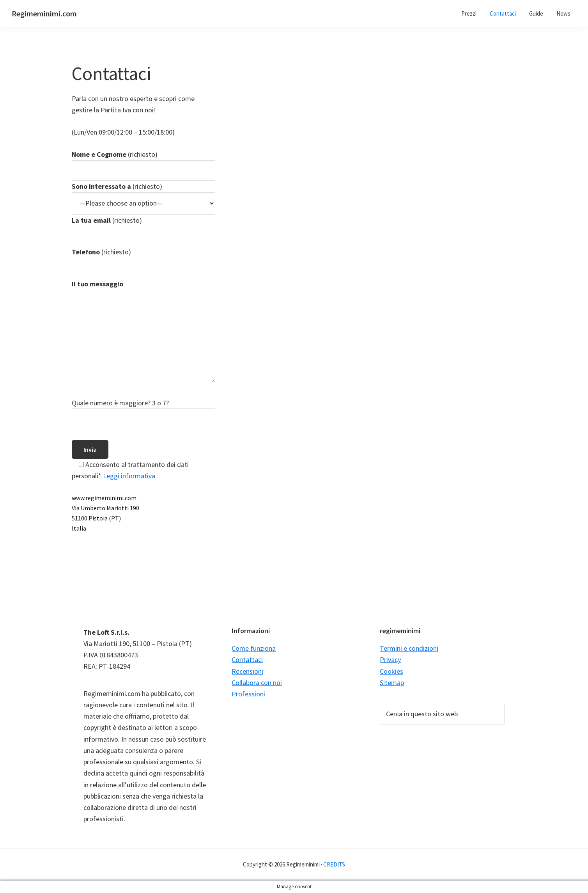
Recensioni (247, 671)
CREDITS (334, 864)
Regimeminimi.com (44, 13)
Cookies (391, 671)
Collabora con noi (257, 683)
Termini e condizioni (409, 648)
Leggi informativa (129, 476)
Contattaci (247, 660)
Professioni (248, 694)
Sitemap (392, 683)
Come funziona (254, 648)
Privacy (390, 660)
